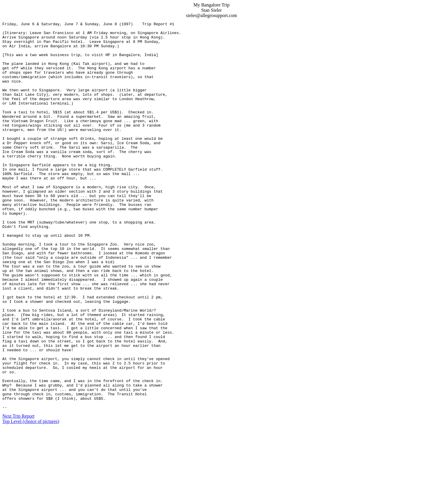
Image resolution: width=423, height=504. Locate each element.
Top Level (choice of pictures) (31, 499)
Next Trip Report (18, 494)
